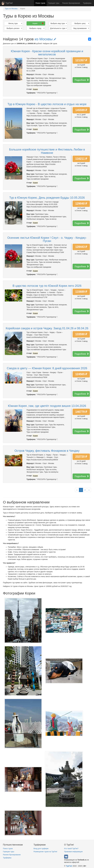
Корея (38, 23)
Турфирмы (87, 3)
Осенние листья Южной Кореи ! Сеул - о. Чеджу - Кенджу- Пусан (47, 239)
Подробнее (82, 80)
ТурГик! (9, 3)
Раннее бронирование (71, 3)
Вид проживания (81, 28)
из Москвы (45, 39)
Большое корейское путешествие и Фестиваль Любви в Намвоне (47, 151)
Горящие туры (54, 3)
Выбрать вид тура (59, 23)
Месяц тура (15, 23)
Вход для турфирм (41, 849)
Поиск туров (40, 3)
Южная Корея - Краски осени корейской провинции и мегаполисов (47, 53)
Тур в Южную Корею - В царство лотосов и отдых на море (47, 104)
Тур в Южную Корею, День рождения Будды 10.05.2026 (47, 198)
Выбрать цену (82, 23)
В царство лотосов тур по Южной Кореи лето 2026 (47, 286)
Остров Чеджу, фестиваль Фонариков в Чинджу (47, 451)
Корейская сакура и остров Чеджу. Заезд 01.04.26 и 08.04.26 (47, 328)
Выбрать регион (14, 28)
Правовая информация (73, 852)
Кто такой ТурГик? (71, 849)
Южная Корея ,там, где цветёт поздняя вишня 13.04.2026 (47, 406)
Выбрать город (37, 28)
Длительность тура (58, 28)
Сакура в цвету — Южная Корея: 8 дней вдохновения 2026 (47, 368)
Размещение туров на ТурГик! (45, 852)
